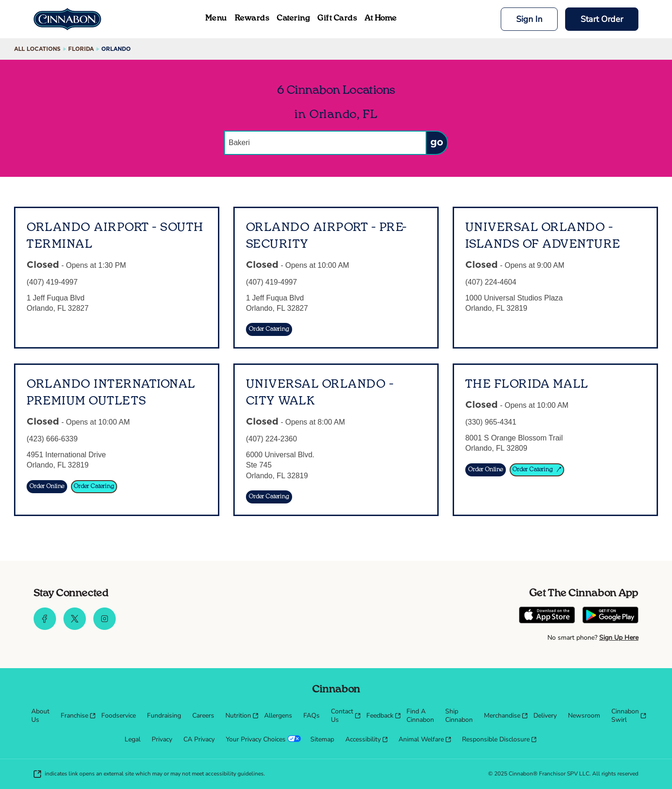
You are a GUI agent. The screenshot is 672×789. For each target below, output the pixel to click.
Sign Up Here (619, 638)
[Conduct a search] (325, 143)
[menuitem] (40, 716)
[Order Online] (47, 487)
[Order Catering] (269, 329)
